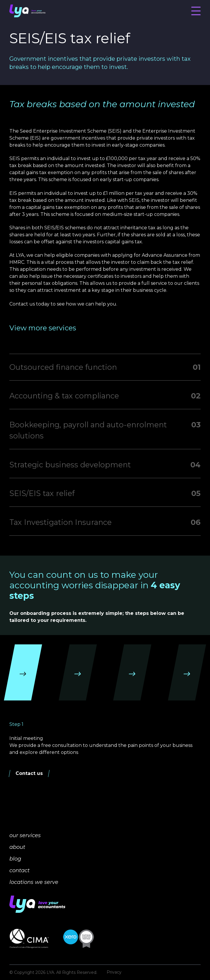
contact (19, 870)
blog (15, 859)
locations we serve (34, 882)
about (17, 847)
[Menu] (196, 11)
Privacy (114, 972)
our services (25, 835)
